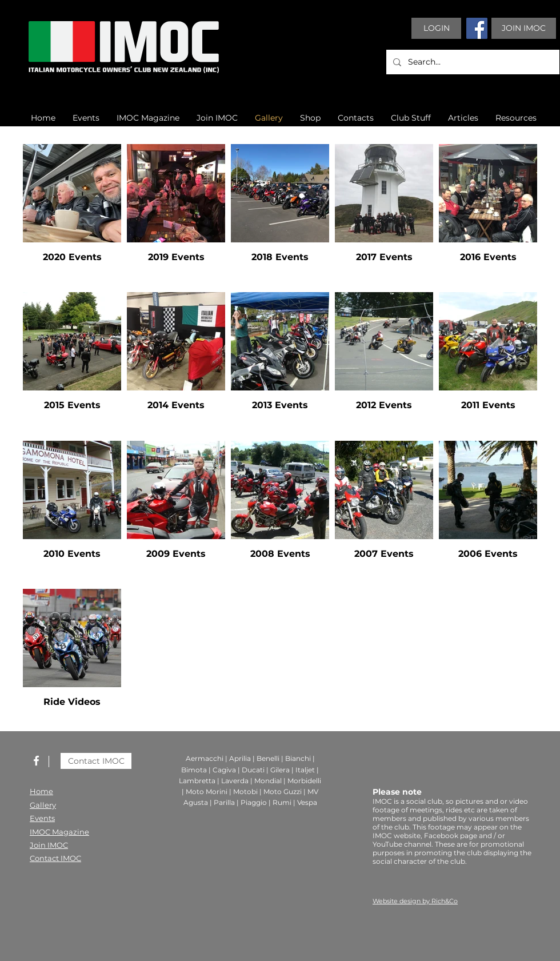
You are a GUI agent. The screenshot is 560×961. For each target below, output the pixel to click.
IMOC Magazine (59, 832)
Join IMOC (49, 845)
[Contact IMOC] (96, 761)
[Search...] (472, 62)
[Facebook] (477, 28)
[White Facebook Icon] (36, 761)
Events (42, 818)
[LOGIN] (436, 28)
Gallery (43, 805)
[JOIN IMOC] (524, 28)
